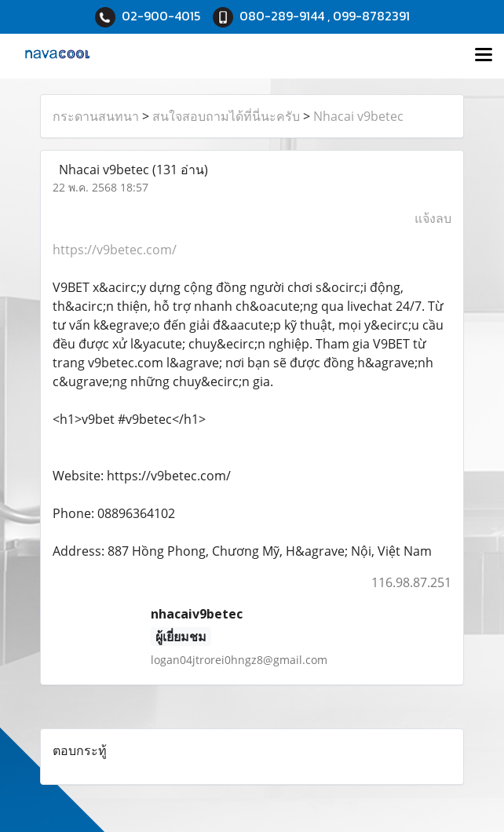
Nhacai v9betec (358, 116)
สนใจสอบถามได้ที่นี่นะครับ (226, 116)
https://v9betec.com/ (115, 250)
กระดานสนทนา (96, 116)
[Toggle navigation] (484, 56)
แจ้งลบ (433, 218)
